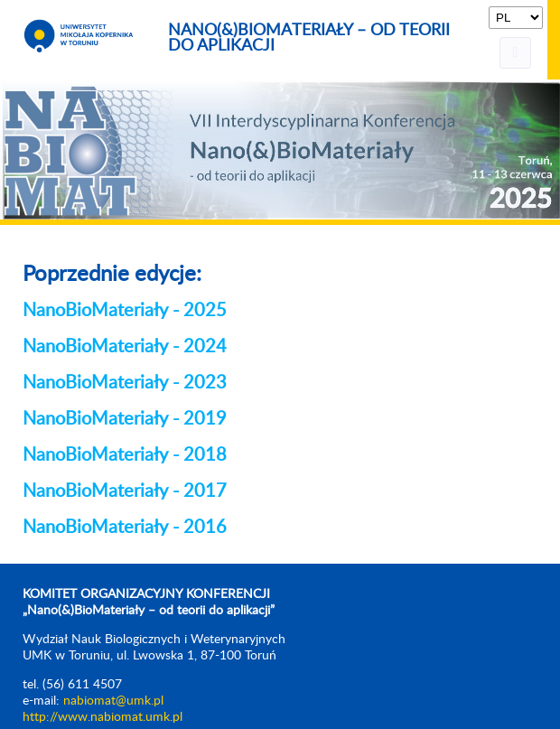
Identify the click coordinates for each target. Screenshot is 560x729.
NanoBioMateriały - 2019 (125, 419)
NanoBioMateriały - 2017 (125, 491)
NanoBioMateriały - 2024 (125, 347)
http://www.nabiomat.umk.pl (103, 717)
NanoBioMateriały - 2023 (125, 383)
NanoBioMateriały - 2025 (125, 311)
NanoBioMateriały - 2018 (125, 455)
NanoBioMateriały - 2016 (125, 528)
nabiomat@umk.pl (113, 701)
